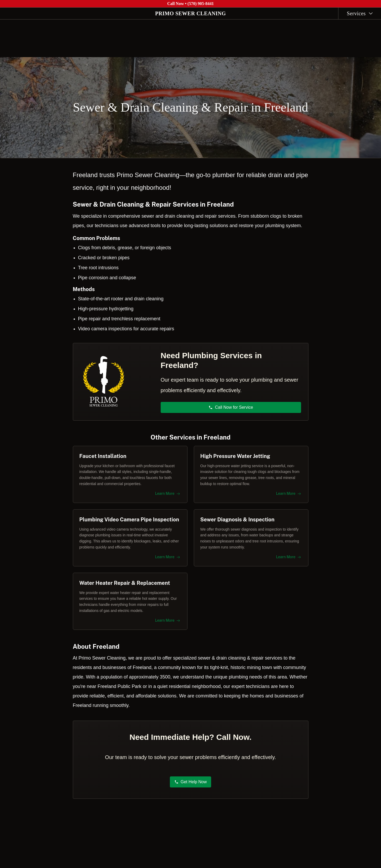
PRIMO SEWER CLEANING (190, 13)
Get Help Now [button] (191, 785)
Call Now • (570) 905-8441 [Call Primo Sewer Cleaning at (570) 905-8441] (190, 4)
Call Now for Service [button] (231, 404)
